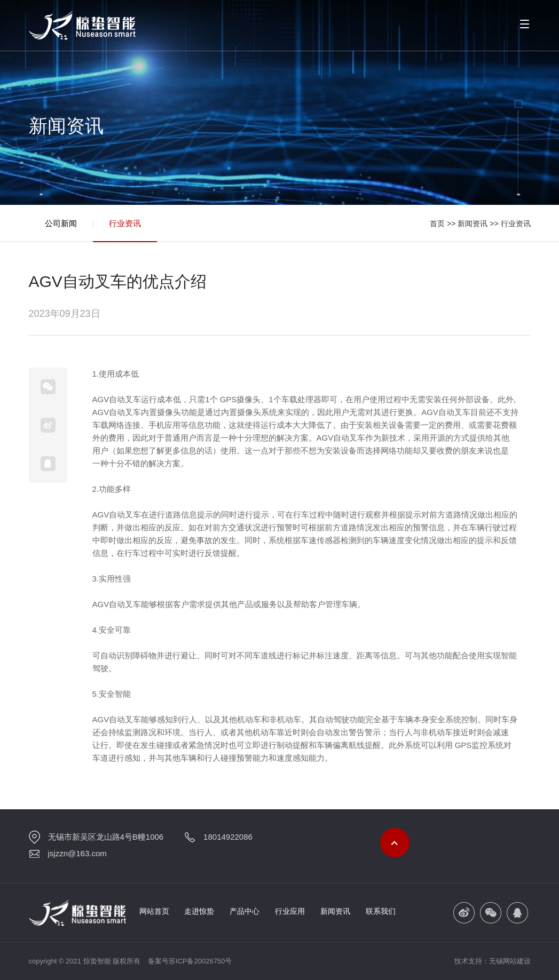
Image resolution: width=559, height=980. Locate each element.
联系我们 (381, 911)
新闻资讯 (473, 224)
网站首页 (154, 911)
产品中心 (245, 911)
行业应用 (290, 911)
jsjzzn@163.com (77, 853)
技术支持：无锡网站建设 (493, 961)
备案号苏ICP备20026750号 (190, 961)
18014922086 (228, 837)
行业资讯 (125, 223)
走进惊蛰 (199, 911)
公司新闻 (61, 223)
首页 (437, 224)
